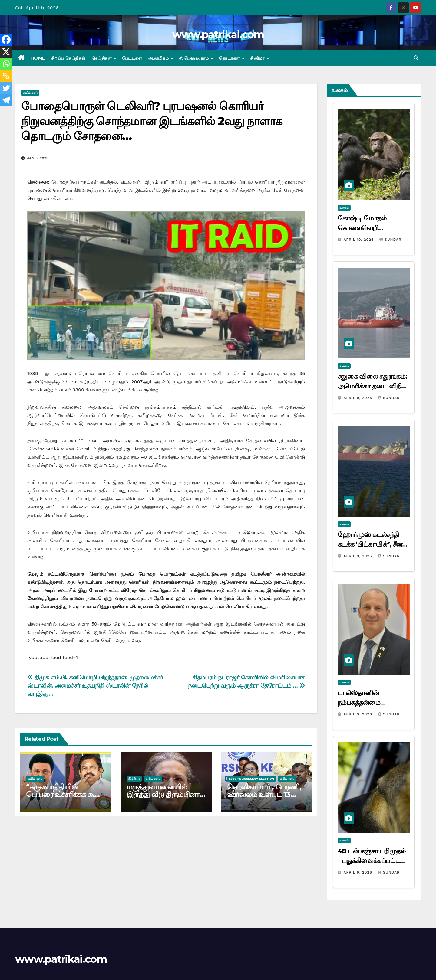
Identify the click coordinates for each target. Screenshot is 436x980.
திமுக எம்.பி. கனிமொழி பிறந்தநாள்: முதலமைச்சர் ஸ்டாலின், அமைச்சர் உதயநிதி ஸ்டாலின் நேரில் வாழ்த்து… (95, 686)
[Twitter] (6, 88)
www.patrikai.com (218, 34)
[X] (6, 52)
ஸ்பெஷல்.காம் (195, 58)
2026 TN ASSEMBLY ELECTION (251, 779)
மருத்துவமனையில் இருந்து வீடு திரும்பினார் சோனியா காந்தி (165, 794)
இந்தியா (134, 779)
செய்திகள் (102, 58)
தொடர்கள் (230, 58)
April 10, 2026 (359, 240)
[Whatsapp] (6, 64)
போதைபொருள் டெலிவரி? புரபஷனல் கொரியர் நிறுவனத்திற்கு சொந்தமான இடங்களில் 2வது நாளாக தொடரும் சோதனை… (152, 121)
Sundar (390, 240)
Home (38, 58)
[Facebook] (6, 40)
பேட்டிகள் (132, 58)
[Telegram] (6, 100)
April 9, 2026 (358, 398)
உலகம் (344, 208)
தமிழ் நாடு (30, 93)
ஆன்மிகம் (159, 58)
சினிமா (258, 58)
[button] (416, 58)
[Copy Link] (6, 76)
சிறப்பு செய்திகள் (68, 58)
